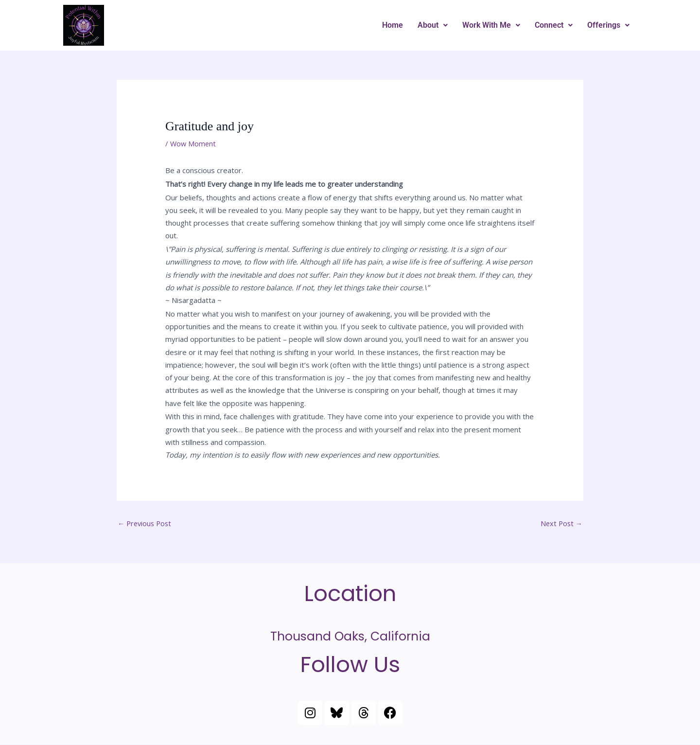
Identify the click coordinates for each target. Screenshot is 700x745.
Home (393, 25)
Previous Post (146, 524)
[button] (433, 25)
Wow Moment (194, 143)
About (433, 25)
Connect (554, 25)
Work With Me (491, 25)
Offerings (608, 25)
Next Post (560, 524)
